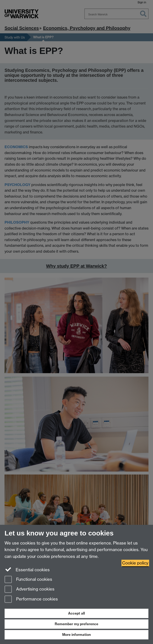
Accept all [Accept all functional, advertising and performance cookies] (76, 613)
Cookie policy (135, 563)
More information (76, 635)
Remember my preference (76, 624)
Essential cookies (27, 569)
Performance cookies (31, 599)
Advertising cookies (30, 590)
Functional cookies (28, 580)
